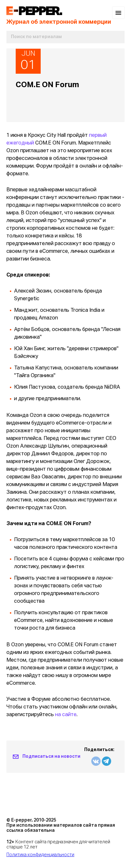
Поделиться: (99, 750)
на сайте (66, 715)
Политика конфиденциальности (40, 855)
